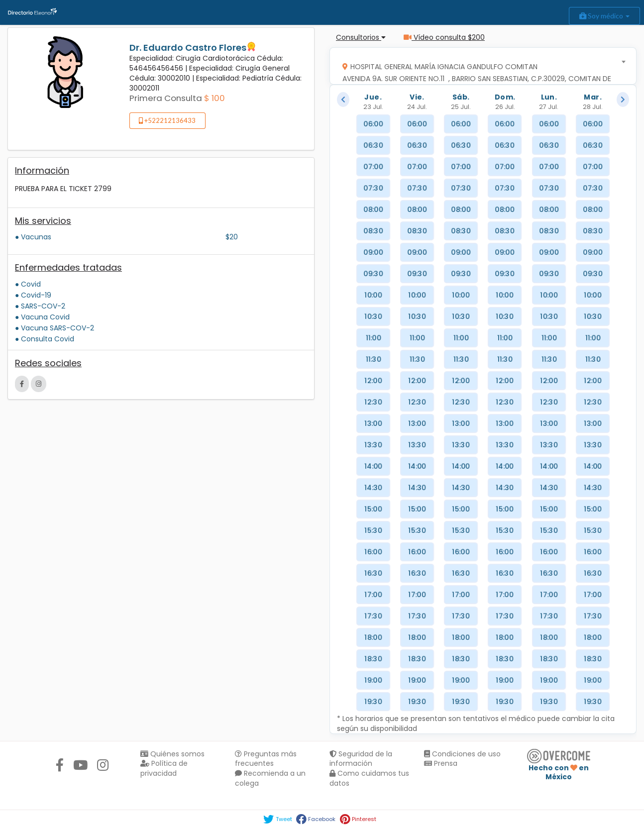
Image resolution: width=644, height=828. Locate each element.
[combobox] (480, 66)
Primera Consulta (166, 98)
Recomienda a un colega (270, 778)
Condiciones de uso (462, 754)
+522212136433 (167, 120)
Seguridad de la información (361, 759)
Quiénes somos (172, 754)
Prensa (441, 763)
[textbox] (480, 75)
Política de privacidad (164, 768)
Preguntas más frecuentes (266, 759)
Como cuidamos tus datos (369, 778)
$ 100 (215, 98)
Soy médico (604, 16)
